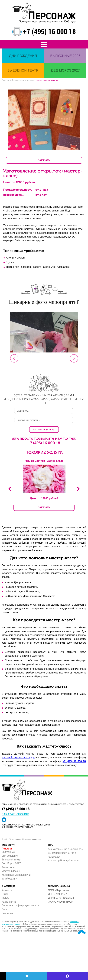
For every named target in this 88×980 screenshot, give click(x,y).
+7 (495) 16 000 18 (49, 31)
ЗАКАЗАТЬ (44, 160)
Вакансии (7, 913)
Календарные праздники (16, 875)
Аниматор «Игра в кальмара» (65, 849)
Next (74, 358)
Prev (14, 358)
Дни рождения (10, 856)
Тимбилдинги (9, 879)
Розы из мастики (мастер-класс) (44, 461)
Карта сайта (9, 902)
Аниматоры (8, 867)
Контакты (7, 890)
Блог (4, 909)
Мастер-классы (11, 871)
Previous (10, 489)
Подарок (7, 849)
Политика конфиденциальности (20, 906)
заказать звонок (15, 814)
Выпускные (8, 852)
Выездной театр (11, 860)
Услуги (5, 898)
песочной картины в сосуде (18, 757)
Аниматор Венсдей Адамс (63, 861)
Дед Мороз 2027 (11, 863)
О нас (5, 894)
